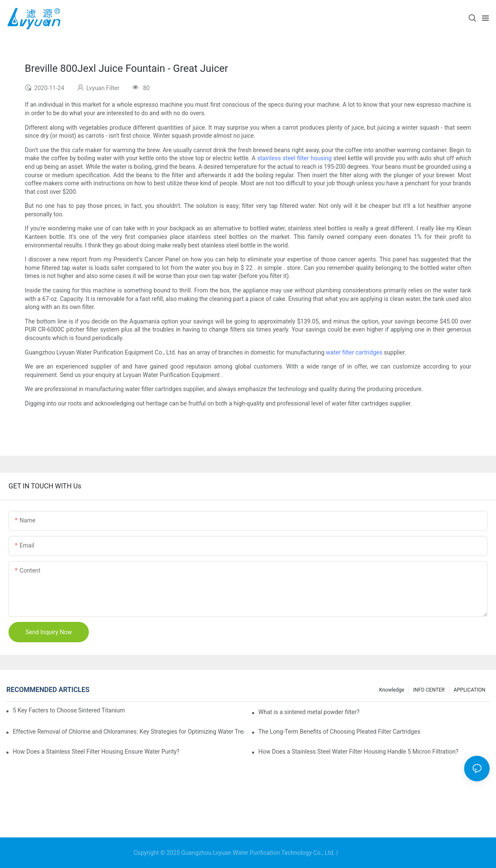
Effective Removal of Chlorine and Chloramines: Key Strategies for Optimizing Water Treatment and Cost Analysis (128, 732)
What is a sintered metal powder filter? (309, 712)
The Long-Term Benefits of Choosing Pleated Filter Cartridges (339, 732)
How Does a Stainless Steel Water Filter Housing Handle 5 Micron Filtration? (359, 752)
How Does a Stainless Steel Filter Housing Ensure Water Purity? (96, 752)
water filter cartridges (354, 352)
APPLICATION (469, 690)
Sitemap (351, 853)
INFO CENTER (429, 690)
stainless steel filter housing (294, 158)
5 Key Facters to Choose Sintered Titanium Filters (69, 710)
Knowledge (392, 690)
